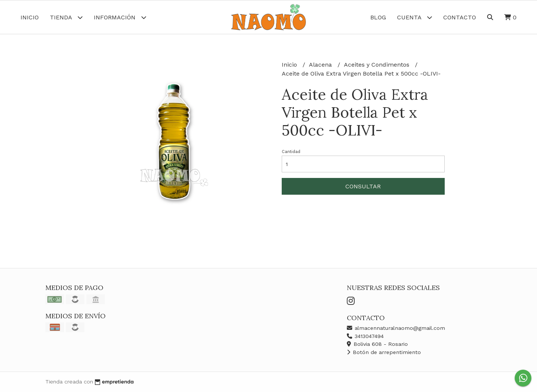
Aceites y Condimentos (378, 65)
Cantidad (291, 152)
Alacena (321, 65)
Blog (378, 17)
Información (120, 17)
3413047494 (365, 336)
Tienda (66, 17)
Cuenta (415, 17)
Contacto (460, 17)
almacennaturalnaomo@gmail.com (396, 328)
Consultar (363, 186)
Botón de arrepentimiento (384, 352)
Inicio (30, 17)
